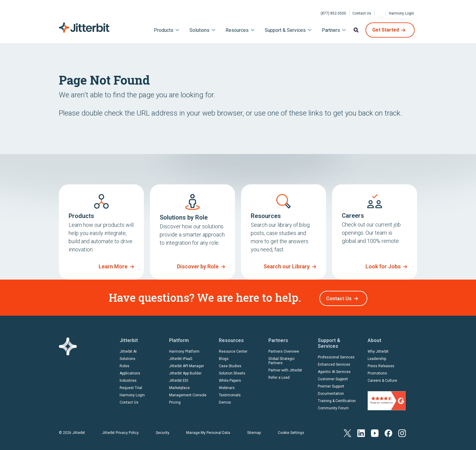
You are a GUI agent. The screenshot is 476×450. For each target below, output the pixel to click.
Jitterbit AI (128, 350)
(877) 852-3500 (333, 13)
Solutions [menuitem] (199, 30)
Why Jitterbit (378, 350)
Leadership (377, 357)
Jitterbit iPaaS (181, 357)
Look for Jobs (383, 266)
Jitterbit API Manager (187, 364)
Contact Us (362, 13)
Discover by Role (198, 266)
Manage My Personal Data (208, 431)
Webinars (227, 386)
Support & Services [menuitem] (285, 30)
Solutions (127, 357)
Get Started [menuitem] (386, 30)
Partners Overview (284, 350)
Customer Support (333, 378)
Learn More (113, 266)
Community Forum (333, 407)
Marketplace (179, 386)
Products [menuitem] (164, 30)
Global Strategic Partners (282, 359)
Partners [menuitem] (331, 30)
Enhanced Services (334, 363)
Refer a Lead (279, 376)
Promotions (377, 372)
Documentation (331, 392)
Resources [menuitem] (237, 30)
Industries (128, 379)
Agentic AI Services (334, 370)
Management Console (188, 394)
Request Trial (131, 386)
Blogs (224, 357)
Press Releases (381, 364)
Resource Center (233, 350)
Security (163, 431)
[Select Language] (380, 13)
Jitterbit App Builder (185, 372)
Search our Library (287, 266)
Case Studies (230, 364)
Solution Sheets (232, 372)
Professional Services (336, 356)
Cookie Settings (291, 431)
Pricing (175, 401)
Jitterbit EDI (179, 379)
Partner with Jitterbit (285, 369)
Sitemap (254, 431)
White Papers (230, 379)
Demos (225, 401)
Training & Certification (337, 399)
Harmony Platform (184, 350)
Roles (124, 364)
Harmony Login (401, 13)
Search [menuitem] (356, 30)
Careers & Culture (382, 379)
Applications (130, 372)
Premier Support (331, 385)
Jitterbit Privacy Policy (120, 431)
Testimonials (230, 394)
